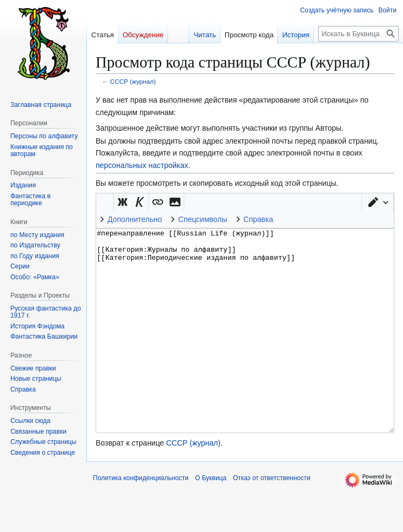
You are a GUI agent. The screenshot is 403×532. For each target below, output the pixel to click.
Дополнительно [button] (135, 219)
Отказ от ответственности (271, 518)
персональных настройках (142, 165)
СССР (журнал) (133, 81)
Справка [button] (258, 219)
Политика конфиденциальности (141, 518)
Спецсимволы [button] (203, 219)
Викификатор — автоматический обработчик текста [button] (105, 202)
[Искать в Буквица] (358, 34)
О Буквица (211, 518)
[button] (378, 202)
